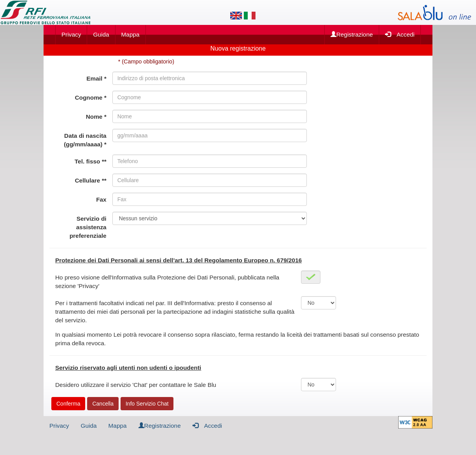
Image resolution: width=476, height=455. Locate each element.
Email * (96, 78)
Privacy (71, 34)
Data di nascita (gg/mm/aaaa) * (85, 140)
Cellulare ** (90, 180)
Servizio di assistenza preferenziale (88, 227)
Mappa (130, 34)
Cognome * (90, 97)
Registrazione (352, 34)
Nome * (96, 117)
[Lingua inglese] (236, 16)
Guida (101, 34)
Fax (101, 199)
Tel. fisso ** (91, 161)
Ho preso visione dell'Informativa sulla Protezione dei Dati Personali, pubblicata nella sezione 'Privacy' (167, 282)
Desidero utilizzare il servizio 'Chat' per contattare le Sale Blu (136, 385)
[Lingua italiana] (250, 16)
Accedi (400, 34)
